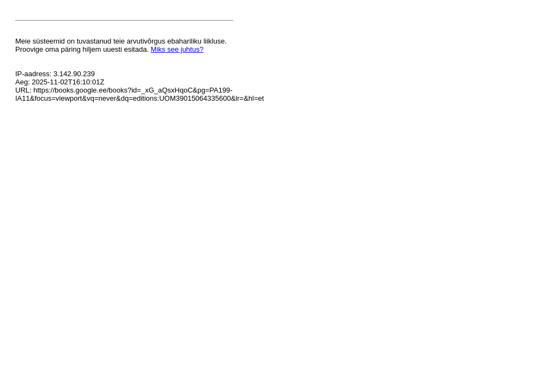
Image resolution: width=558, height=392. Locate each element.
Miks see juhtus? (177, 49)
